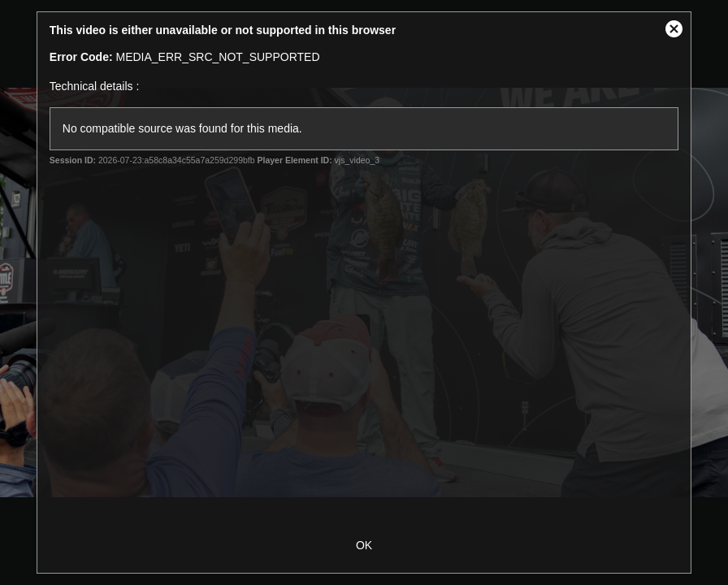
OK (364, 545)
